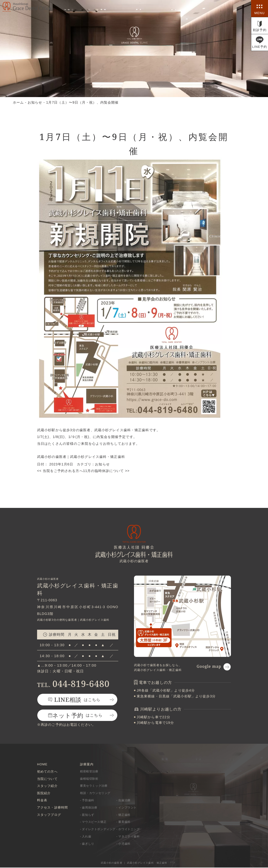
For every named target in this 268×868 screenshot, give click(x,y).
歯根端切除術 (89, 779)
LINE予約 (260, 47)
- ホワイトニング (128, 830)
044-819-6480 (74, 683)
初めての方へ (47, 771)
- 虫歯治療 (123, 801)
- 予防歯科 (87, 801)
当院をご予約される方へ (60, 471)
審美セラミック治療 (94, 786)
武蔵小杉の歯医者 (52, 457)
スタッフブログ (49, 815)
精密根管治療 (89, 771)
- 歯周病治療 (89, 808)
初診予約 (260, 30)
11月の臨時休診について (106, 471)
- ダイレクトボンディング (98, 830)
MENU (260, 13)
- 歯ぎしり (87, 844)
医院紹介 (44, 793)
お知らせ (102, 464)
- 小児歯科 (123, 844)
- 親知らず (87, 815)
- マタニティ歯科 (128, 837)
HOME (42, 764)
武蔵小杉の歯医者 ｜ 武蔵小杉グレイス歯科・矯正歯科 (134, 863)
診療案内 (87, 764)
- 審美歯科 (123, 822)
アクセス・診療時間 (52, 808)
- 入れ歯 (86, 837)
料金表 (42, 800)
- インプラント (126, 808)
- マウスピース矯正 (93, 822)
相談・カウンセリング (95, 793)
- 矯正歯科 (123, 815)
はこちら (78, 699)
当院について (47, 779)
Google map (209, 666)
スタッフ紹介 (47, 786)
